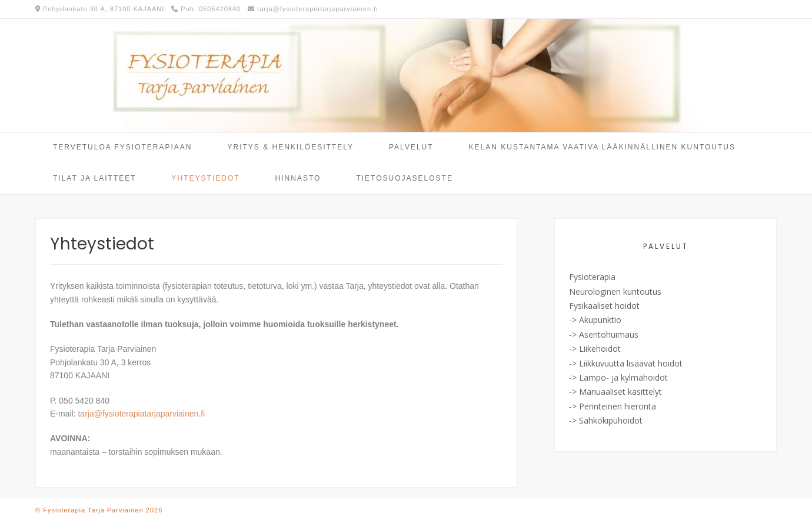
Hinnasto (298, 178)
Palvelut (411, 147)
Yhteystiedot (206, 178)
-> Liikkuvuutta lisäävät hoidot (626, 363)
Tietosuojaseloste (404, 178)
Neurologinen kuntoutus (615, 292)
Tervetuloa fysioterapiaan (123, 147)
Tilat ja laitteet (95, 178)
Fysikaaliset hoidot (604, 306)
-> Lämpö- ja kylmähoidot (618, 377)
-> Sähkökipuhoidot (606, 420)
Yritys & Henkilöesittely (291, 147)
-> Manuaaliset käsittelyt (615, 392)
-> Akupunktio (595, 320)
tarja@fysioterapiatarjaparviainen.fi (141, 414)
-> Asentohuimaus (604, 334)
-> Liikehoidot (595, 349)
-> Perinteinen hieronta (613, 406)
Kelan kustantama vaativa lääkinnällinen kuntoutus (602, 147)
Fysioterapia (592, 277)
